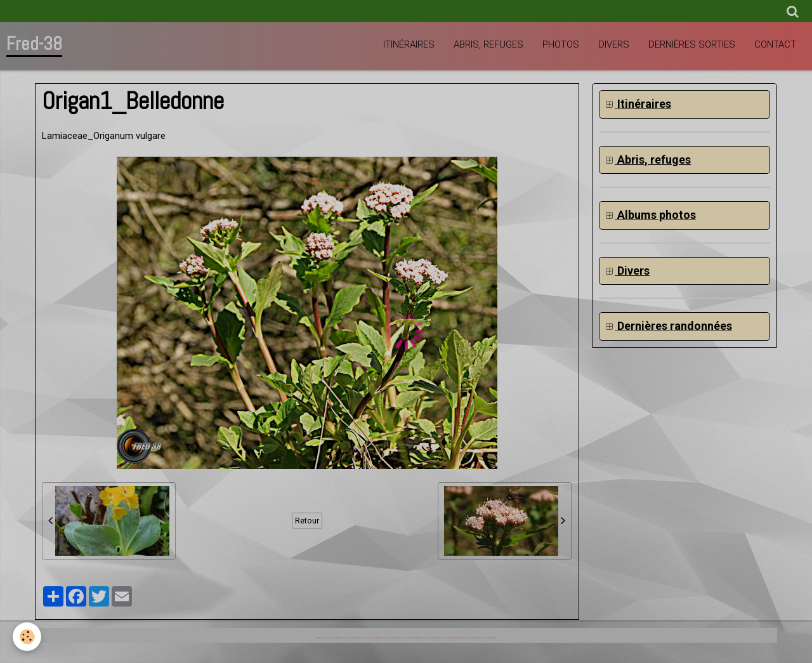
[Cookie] (27, 637)
